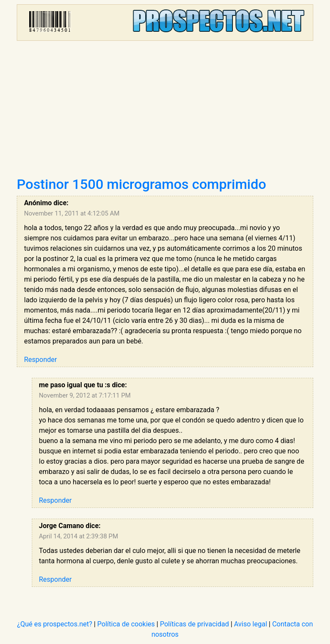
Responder (40, 360)
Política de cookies (126, 624)
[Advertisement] (165, 112)
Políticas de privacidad (194, 624)
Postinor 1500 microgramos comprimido (141, 184)
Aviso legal (251, 624)
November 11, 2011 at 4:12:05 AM (72, 213)
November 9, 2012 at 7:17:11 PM (85, 395)
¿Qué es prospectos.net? (55, 624)
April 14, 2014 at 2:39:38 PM (79, 536)
